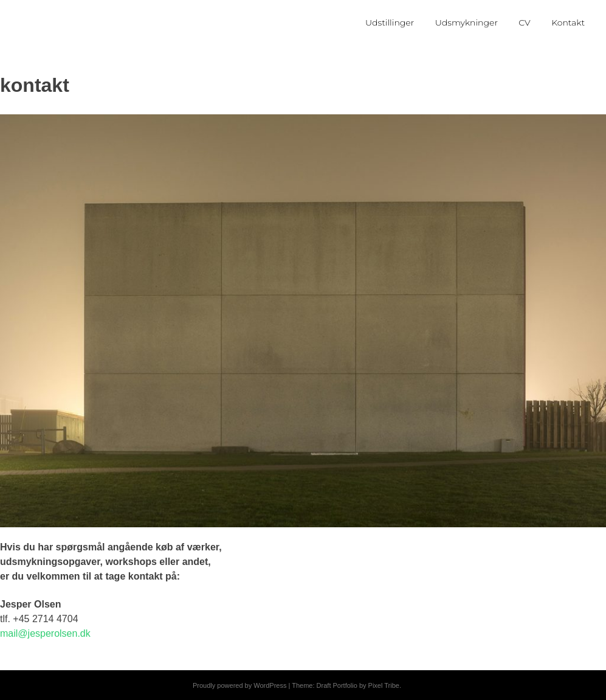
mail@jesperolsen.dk (45, 633)
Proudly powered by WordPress (239, 685)
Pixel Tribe (384, 685)
